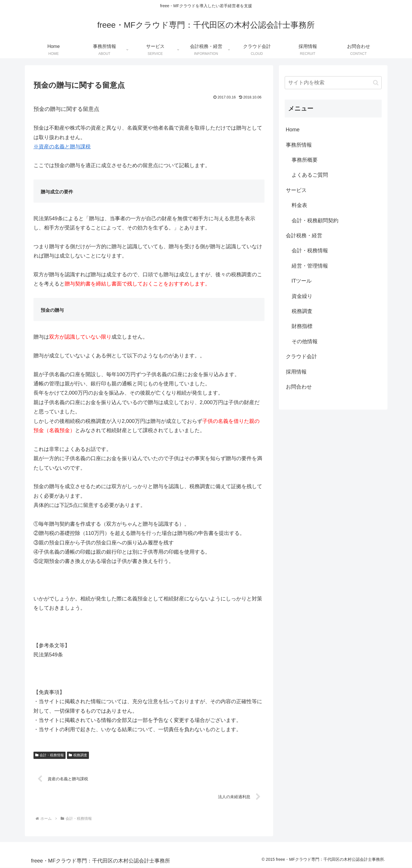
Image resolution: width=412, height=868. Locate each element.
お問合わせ (299, 387)
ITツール (302, 281)
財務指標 (302, 326)
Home (293, 130)
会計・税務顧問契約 (315, 221)
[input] (333, 83)
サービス (296, 190)
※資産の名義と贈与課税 (62, 147)
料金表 (299, 205)
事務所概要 (305, 160)
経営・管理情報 (310, 266)
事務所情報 (299, 145)
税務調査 (78, 755)
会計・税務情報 (50, 755)
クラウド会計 (301, 356)
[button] (376, 83)
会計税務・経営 (304, 236)
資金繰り (302, 296)
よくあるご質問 (310, 175)
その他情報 (305, 341)
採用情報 (296, 372)
